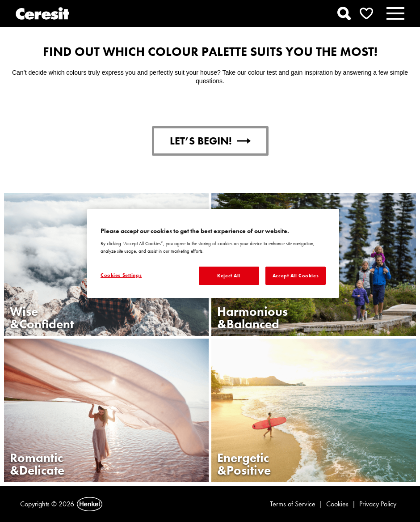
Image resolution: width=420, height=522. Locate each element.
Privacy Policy (378, 504)
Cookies (337, 504)
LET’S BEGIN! (210, 141)
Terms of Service (293, 504)
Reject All (229, 276)
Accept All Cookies (296, 276)
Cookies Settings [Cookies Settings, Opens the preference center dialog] (121, 275)
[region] (213, 254)
